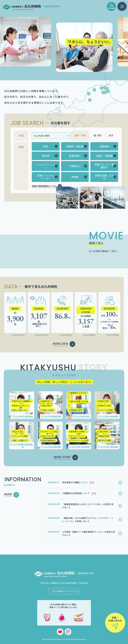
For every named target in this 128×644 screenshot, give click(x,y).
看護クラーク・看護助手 (104, 166)
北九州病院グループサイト (64, 591)
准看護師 (104, 146)
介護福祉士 (75, 166)
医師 (46, 146)
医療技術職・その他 (104, 177)
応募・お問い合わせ (115, 619)
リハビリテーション (46, 166)
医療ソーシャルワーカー (46, 177)
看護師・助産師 (75, 146)
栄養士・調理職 (104, 156)
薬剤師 (46, 156)
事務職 (75, 177)
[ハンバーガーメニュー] (122, 6)
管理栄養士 (75, 156)
